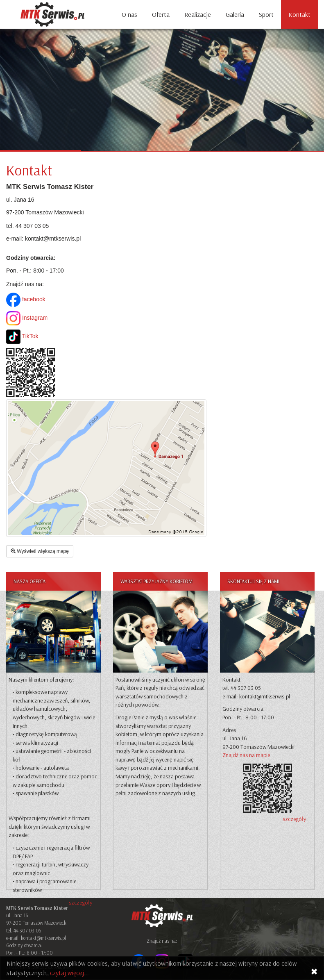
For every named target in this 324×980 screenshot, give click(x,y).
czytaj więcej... (69, 973)
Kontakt (299, 14)
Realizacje (198, 14)
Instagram (27, 318)
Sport (266, 14)
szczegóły (80, 903)
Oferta (161, 14)
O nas (129, 14)
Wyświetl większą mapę (40, 551)
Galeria (235, 14)
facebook (26, 299)
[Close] (314, 972)
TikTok (22, 336)
